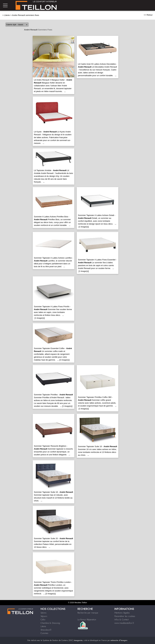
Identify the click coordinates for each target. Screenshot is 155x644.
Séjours (44, 616)
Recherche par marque (88, 613)
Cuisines (44, 633)
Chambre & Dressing (50, 623)
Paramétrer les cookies (125, 616)
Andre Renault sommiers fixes (26, 15)
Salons (44, 613)
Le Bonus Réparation (87, 620)
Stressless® (46, 630)
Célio (43, 620)
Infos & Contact (122, 620)
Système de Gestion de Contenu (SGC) (63, 640)
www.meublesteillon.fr (124, 623)
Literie (7, 15)
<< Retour (148, 15)
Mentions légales (122, 613)
